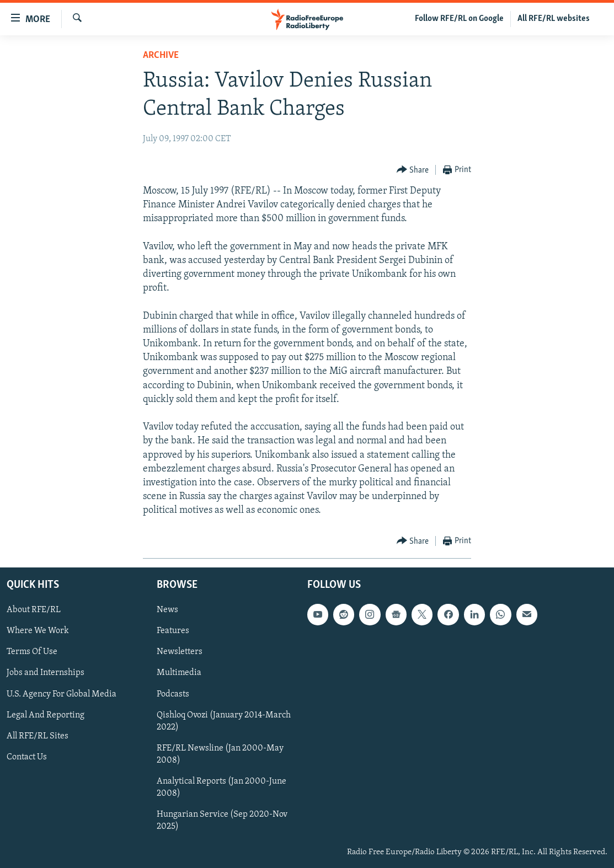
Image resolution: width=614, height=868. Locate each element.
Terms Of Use (32, 652)
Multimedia (179, 673)
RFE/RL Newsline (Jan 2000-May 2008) (220, 754)
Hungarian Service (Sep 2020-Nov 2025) (222, 820)
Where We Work (38, 631)
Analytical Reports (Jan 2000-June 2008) (221, 787)
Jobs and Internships (46, 673)
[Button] (413, 170)
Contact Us (27, 757)
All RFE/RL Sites (38, 736)
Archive (161, 55)
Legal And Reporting (46, 715)
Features (173, 631)
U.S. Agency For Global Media (62, 694)
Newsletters (180, 652)
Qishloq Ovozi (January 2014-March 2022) (224, 721)
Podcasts (173, 694)
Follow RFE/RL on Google (459, 19)
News (167, 610)
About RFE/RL (34, 610)
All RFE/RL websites (554, 19)
